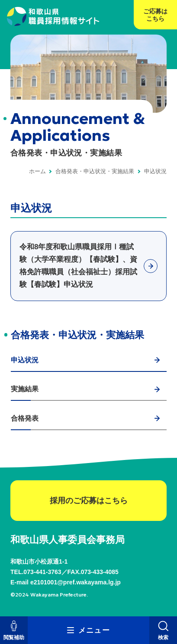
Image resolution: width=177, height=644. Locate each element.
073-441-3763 (42, 572)
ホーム (37, 171)
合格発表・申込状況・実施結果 (95, 171)
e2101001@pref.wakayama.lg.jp (76, 582)
